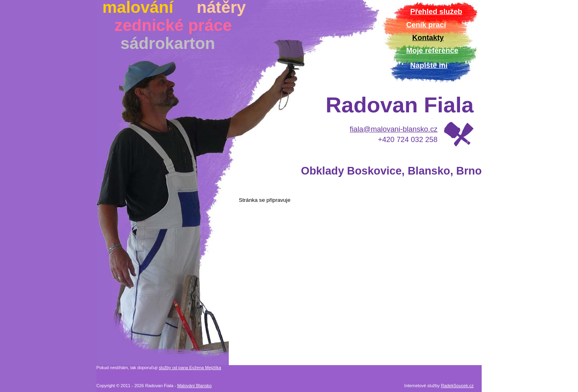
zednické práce (173, 25)
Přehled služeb (436, 11)
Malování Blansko (194, 386)
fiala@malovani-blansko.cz (394, 129)
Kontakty (428, 38)
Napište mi (429, 65)
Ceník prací (426, 25)
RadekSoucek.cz (457, 386)
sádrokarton (168, 43)
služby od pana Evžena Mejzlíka (190, 368)
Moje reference (432, 50)
